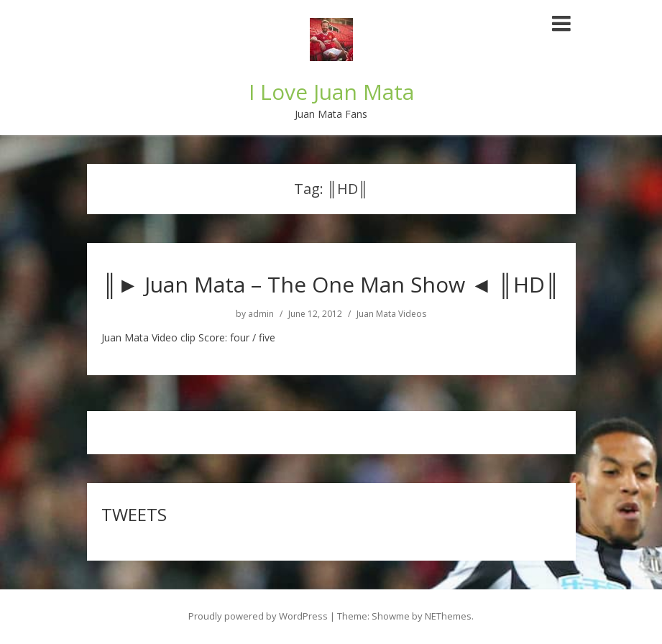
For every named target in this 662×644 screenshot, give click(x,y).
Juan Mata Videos (391, 314)
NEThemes (448, 616)
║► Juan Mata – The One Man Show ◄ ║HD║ (331, 284)
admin (261, 314)
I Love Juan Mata (331, 92)
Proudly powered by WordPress (258, 616)
